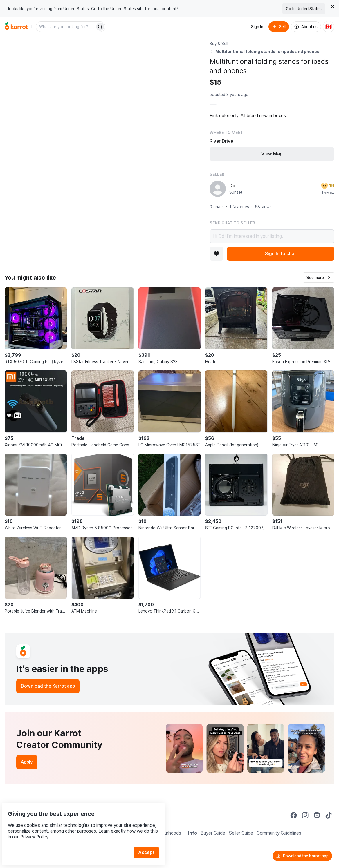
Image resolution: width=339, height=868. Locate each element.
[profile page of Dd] (218, 189)
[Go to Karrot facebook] (294, 815)
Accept (150, 839)
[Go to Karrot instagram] (305, 815)
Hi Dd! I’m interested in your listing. (272, 236)
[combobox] (66, 27)
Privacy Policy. (78, 823)
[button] (319, 278)
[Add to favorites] (217, 254)
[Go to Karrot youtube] (317, 815)
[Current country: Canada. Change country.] (329, 27)
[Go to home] (16, 27)
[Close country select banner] (333, 6)
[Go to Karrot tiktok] (329, 815)
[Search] (100, 27)
